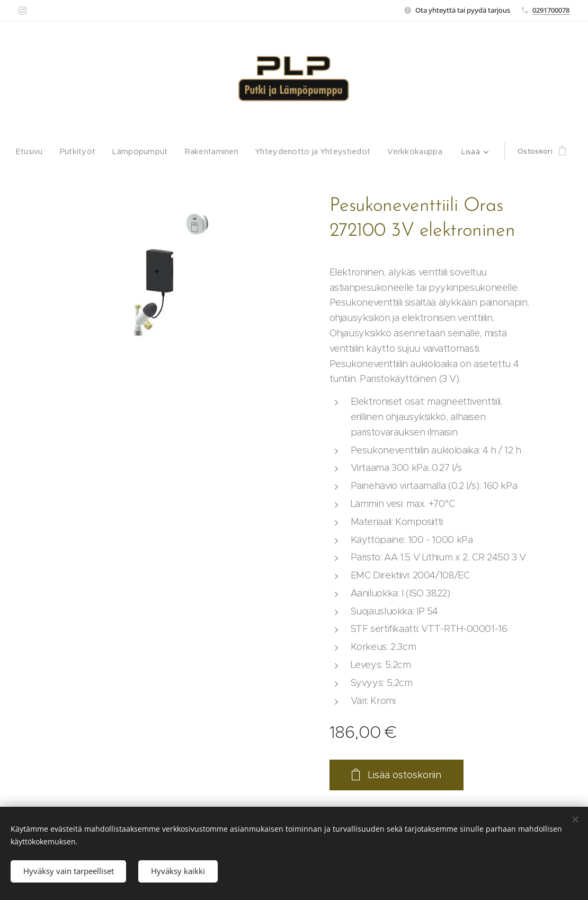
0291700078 (551, 10)
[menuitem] (30, 152)
